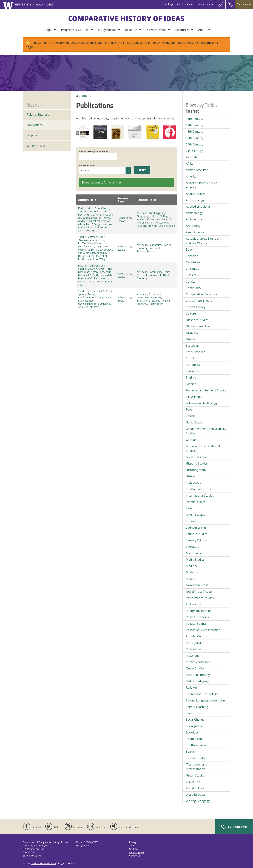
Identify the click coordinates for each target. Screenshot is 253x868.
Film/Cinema (194, 397)
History (191, 476)
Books (121, 301)
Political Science (196, 624)
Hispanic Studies (197, 463)
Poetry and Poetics (198, 611)
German (191, 440)
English (191, 377)
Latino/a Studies (197, 534)
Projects (32, 135)
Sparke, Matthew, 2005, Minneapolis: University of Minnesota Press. (95, 299)
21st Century (194, 151)
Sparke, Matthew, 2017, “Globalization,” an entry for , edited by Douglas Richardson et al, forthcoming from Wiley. (95, 248)
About (202, 30)
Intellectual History (147, 219)
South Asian (194, 739)
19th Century (195, 138)
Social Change (167, 226)
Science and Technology (202, 694)
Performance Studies (200, 598)
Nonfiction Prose (197, 585)
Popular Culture (197, 636)
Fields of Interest (38, 114)
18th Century (195, 131)
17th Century (195, 125)
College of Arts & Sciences (179, 4)
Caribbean (193, 262)
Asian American (196, 232)
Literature (193, 547)
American (142, 213)
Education (192, 371)
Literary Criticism (197, 540)
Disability (192, 333)
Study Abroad (107, 30)
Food (189, 409)
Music (190, 579)
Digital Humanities (198, 326)
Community (155, 272)
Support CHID (234, 827)
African (191, 164)
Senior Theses (36, 146)
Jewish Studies (195, 515)
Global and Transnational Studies (149, 296)
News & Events (156, 30)
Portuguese (194, 643)
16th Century (195, 119)
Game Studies (195, 422)
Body (189, 250)
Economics (155, 245)
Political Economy (197, 617)
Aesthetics (193, 157)
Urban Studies (195, 775)
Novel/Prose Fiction (199, 592)
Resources (182, 30)
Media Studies (195, 560)
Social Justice (194, 726)
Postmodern (156, 304)
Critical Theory (196, 307)
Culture (191, 314)
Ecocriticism (194, 358)
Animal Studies (196, 194)
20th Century (195, 144)
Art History (193, 226)
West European (196, 795)
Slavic (190, 713)
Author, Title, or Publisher (93, 152)
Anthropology (195, 200)
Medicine (192, 566)
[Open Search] (230, 4)
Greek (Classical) (197, 457)
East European (196, 352)
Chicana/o (193, 269)
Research (131, 30)
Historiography (196, 470)
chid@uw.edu (83, 846)
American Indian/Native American (201, 185)
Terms (132, 846)
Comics (191, 282)
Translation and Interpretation (197, 767)
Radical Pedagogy (197, 681)
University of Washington (43, 863)
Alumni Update (137, 852)
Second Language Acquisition (205, 700)
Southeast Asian (197, 745)
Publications (124, 218)
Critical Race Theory (199, 301)
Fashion (191, 384)
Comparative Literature (201, 294)
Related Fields (87, 166)
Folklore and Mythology (202, 403)
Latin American (196, 528)
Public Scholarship (198, 662)
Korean (191, 521)
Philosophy (193, 604)
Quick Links (204, 4)
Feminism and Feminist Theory (206, 390)
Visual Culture (195, 788)
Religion (191, 687)
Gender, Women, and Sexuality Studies (206, 431)
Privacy (133, 842)
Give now (244, 4)
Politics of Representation (153, 221)
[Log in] (221, 4)
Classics (191, 275)
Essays (121, 221)
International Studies (148, 301)
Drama (190, 339)
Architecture (194, 219)
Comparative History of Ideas (127, 19)
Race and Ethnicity (147, 226)
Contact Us (135, 856)
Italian (190, 508)
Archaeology (194, 213)
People (48, 30)
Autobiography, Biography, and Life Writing (152, 215)
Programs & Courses (75, 30)
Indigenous (193, 483)
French (190, 416)
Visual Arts (193, 782)
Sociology (192, 732)
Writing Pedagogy (198, 801)
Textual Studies (196, 758)
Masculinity (193, 553)
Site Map (133, 849)
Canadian (192, 256)
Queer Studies (195, 668)
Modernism (194, 572)
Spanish (191, 752)
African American (197, 170)
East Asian (193, 346)
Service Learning (197, 707)
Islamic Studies (196, 502)
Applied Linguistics (198, 207)
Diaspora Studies (197, 320)
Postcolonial (163, 223)
